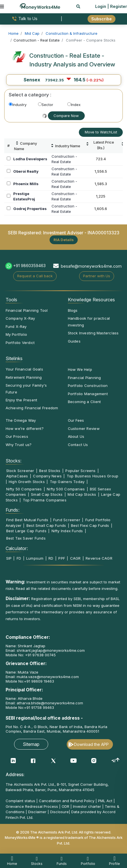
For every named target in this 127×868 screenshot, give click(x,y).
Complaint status (20, 801)
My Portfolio (16, 334)
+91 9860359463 (29, 266)
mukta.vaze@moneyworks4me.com (48, 677)
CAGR (75, 558)
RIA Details (64, 240)
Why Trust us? (19, 445)
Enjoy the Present (22, 400)
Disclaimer (37, 812)
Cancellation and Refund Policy (67, 801)
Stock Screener (20, 471)
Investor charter (87, 806)
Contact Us (78, 445)
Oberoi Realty (26, 171)
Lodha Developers (30, 159)
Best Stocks (50, 471)
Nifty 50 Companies (24, 489)
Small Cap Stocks (47, 494)
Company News (47, 476)
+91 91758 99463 (39, 707)
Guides (74, 341)
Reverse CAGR (99, 558)
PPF (62, 558)
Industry (18, 105)
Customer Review (84, 428)
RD (51, 558)
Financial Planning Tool (27, 310)
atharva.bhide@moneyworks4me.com (50, 703)
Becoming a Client (84, 402)
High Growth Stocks (27, 482)
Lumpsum (35, 558)
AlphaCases (17, 476)
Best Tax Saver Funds (26, 538)
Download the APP (91, 744)
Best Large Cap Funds (26, 531)
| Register (117, 6)
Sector (46, 105)
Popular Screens (80, 471)
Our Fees (76, 420)
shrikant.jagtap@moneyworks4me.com (51, 650)
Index (74, 105)
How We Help (80, 369)
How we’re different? (25, 428)
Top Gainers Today (67, 482)
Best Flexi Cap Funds (90, 525)
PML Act (105, 801)
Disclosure (59, 812)
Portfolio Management (88, 394)
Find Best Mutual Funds (27, 520)
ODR (65, 806)
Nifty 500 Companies (66, 489)
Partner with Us (97, 276)
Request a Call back (35, 276)
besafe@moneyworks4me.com (91, 266)
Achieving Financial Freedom (32, 408)
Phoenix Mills (26, 184)
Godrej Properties (30, 209)
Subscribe (102, 19)
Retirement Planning (24, 377)
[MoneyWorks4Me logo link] (40, 6)
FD (19, 558)
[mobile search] (78, 6)
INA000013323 (103, 233)
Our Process (17, 436)
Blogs (73, 310)
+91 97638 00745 (40, 655)
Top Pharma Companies (45, 500)
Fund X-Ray (16, 326)
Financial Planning (84, 378)
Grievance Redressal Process (32, 806)
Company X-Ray (20, 318)
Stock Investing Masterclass (93, 333)
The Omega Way (21, 420)
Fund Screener (67, 520)
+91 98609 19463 (39, 681)
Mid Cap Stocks (82, 494)
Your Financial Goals (24, 369)
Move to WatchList (101, 132)
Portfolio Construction (88, 386)
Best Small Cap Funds (46, 525)
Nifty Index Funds (67, 531)
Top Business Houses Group (93, 476)
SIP (9, 558)
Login (101, 6)
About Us (76, 436)
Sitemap (31, 744)
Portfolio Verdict (20, 343)
